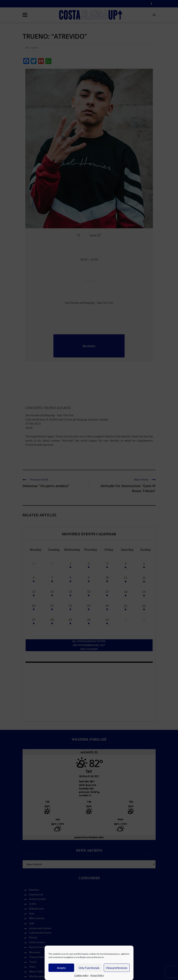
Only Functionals (89, 968)
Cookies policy (81, 975)
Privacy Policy (97, 975)
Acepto (61, 968)
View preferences (117, 968)
